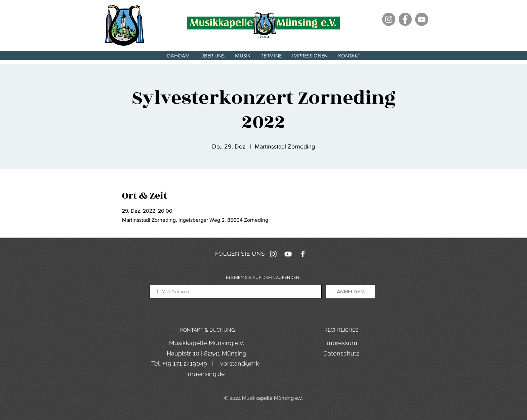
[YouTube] (422, 19)
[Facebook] (405, 19)
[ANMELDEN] (350, 292)
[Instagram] (389, 19)
